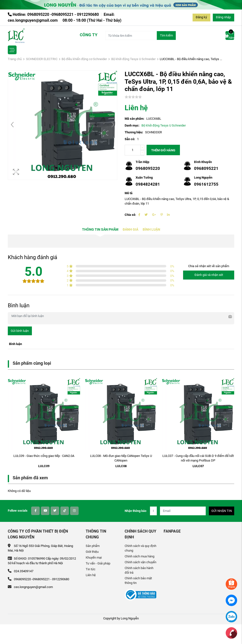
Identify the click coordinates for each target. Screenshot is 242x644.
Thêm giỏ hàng (163, 150)
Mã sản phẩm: (135, 119)
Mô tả (129, 193)
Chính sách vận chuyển (140, 562)
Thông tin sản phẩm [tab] (100, 230)
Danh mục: (132, 125)
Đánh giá (130, 230)
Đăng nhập (223, 17)
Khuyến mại (94, 558)
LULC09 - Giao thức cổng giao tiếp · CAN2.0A (44, 456)
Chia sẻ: (130, 215)
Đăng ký (201, 17)
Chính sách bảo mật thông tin (138, 581)
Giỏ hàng (230, 35)
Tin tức (91, 569)
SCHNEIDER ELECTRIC (42, 59)
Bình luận (151, 230)
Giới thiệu (92, 552)
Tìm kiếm (166, 35)
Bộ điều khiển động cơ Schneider (84, 59)
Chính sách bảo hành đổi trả (139, 570)
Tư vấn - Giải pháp (98, 563)
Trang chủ (15, 59)
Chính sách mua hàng (140, 556)
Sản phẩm (93, 546)
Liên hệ (91, 575)
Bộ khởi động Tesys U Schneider (133, 59)
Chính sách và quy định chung (140, 548)
